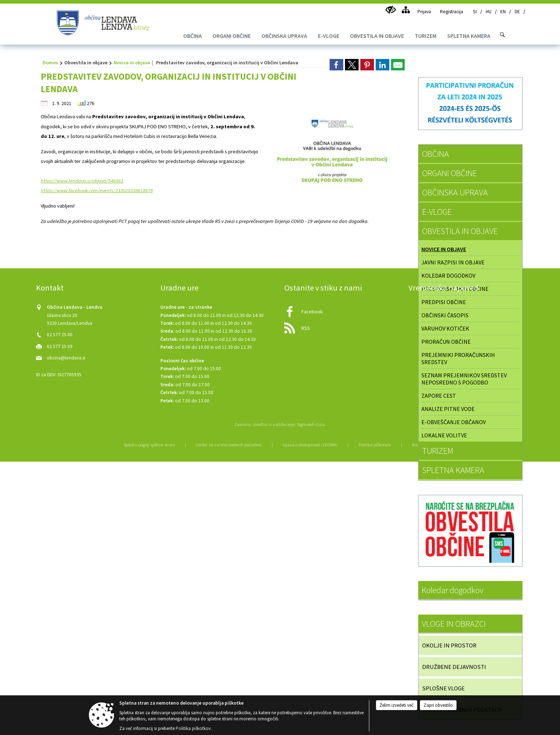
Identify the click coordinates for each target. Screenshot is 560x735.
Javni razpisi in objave (453, 262)
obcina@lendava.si (66, 358)
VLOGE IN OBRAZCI (454, 624)
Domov (50, 63)
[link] (336, 65)
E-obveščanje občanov (454, 422)
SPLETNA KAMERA (453, 470)
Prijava (424, 12)
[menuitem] (192, 36)
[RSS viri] (342, 326)
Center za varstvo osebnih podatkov (229, 445)
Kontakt (50, 288)
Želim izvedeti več (397, 705)
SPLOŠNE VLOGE (443, 688)
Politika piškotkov (375, 445)
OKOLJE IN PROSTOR (449, 645)
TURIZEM (438, 451)
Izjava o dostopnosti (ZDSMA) (310, 445)
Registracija (452, 12)
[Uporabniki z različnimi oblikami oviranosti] (391, 10)
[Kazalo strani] (406, 10)
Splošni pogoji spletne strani (149, 445)
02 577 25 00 (60, 335)
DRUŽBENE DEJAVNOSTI (454, 667)
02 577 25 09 (60, 346)
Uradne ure (179, 288)
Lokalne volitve (444, 435)
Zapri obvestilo (438, 705)
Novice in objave (132, 63)
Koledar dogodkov (452, 590)
